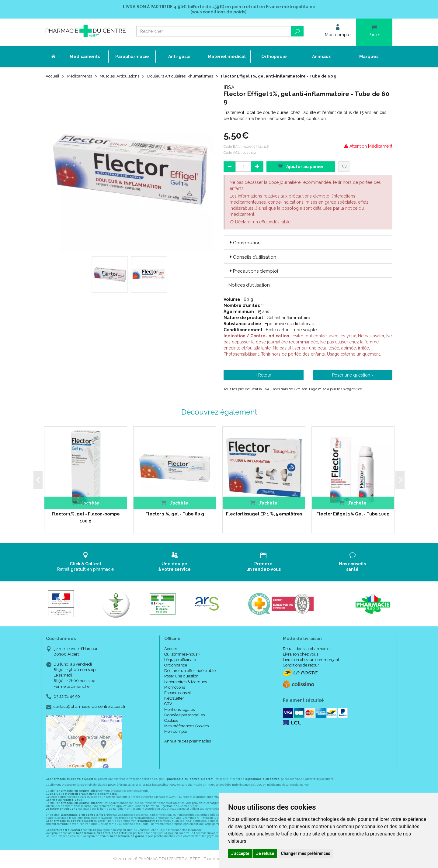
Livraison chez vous (301, 655)
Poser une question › (353, 376)
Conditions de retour (301, 666)
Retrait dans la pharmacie (306, 649)
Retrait (86, 562)
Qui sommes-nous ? (182, 655)
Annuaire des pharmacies (188, 742)
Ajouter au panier (301, 167)
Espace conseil (178, 693)
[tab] (308, 243)
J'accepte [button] (240, 853)
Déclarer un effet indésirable (263, 222)
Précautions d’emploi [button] (253, 272)
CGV (168, 704)
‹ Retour (263, 376)
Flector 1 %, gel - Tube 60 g (175, 515)
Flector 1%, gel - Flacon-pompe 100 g (86, 518)
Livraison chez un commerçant (311, 660)
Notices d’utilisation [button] (249, 286)
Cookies (171, 721)
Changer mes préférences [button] (306, 853)
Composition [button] (245, 243)
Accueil (53, 77)
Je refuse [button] (265, 853)
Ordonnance (176, 666)
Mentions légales (179, 710)
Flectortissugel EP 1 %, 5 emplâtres (264, 515)
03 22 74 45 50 (67, 697)
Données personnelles (184, 716)
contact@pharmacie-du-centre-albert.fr (90, 707)
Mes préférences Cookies (186, 727)
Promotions (175, 688)
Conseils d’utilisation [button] (252, 258)
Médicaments (81, 77)
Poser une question (181, 677)
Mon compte (176, 732)
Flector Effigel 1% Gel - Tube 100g (353, 515)
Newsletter (174, 699)
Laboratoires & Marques (186, 682)
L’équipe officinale (180, 660)
